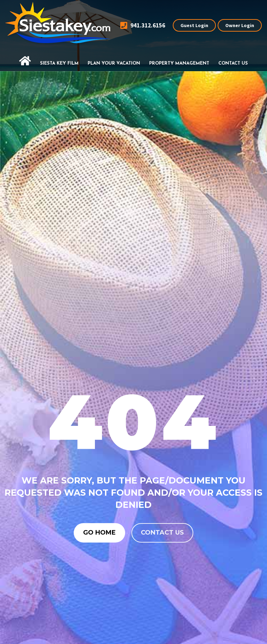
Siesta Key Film (59, 63)
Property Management (179, 63)
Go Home (99, 532)
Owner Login (240, 25)
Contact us (162, 532)
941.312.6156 (143, 26)
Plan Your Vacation (114, 63)
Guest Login (194, 25)
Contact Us (233, 63)
